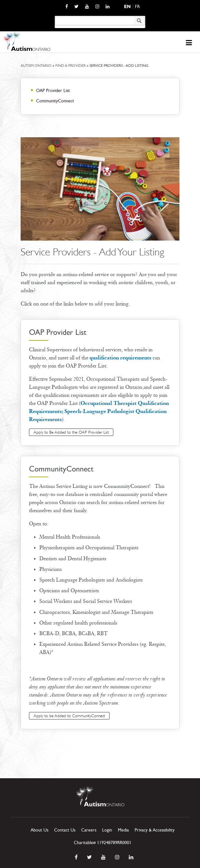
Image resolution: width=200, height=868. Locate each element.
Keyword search (55, 16)
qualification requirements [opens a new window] (121, 358)
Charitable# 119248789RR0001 (103, 843)
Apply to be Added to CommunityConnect (69, 716)
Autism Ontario (36, 66)
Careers (89, 830)
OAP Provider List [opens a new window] (53, 91)
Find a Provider (71, 66)
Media (123, 830)
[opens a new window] (67, 6)
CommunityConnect (55, 101)
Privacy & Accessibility (155, 830)
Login (107, 830)
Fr (137, 7)
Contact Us (65, 830)
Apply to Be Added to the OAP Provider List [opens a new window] (71, 432)
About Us (39, 830)
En (127, 7)
